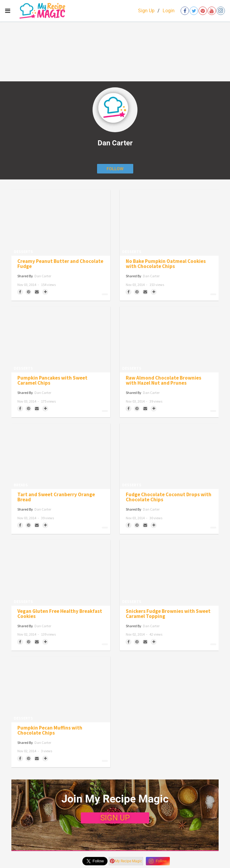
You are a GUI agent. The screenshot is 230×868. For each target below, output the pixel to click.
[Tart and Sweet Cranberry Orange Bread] (61, 456)
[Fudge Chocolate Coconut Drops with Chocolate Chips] (169, 456)
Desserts (23, 252)
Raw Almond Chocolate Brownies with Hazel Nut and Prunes (164, 380)
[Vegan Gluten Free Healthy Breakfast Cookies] (61, 573)
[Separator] (45, 292)
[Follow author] (115, 169)
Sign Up (146, 11)
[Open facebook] (185, 11)
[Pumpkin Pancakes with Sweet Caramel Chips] (61, 339)
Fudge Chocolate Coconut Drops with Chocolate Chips (169, 497)
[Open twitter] (194, 11)
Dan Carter (43, 276)
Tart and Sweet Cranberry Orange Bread (56, 497)
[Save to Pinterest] (28, 292)
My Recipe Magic (126, 861)
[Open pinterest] (203, 11)
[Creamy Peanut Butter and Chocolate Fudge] (61, 223)
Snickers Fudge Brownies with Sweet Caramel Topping (168, 614)
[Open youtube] (212, 11)
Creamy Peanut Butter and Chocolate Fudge (60, 264)
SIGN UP (115, 818)
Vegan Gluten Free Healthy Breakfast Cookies (60, 614)
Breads (21, 485)
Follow (158, 861)
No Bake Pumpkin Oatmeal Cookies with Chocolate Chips (166, 264)
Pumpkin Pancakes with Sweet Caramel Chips (52, 380)
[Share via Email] (37, 292)
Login (169, 11)
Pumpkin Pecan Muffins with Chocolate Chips (50, 730)
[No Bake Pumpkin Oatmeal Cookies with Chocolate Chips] (169, 223)
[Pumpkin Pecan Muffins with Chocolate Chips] (61, 689)
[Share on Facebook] (20, 292)
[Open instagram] (221, 11)
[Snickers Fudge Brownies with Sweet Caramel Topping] (169, 573)
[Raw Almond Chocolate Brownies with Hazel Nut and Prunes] (169, 339)
